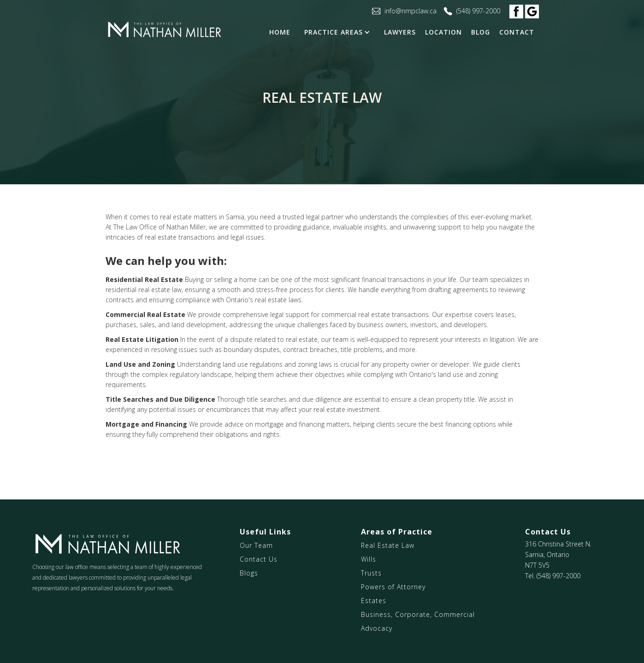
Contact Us (259, 559)
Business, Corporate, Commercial (418, 614)
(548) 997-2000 (558, 576)
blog (481, 32)
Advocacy (377, 628)
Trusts (371, 573)
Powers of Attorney (393, 587)
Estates (374, 601)
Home (280, 32)
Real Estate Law (388, 545)
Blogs (249, 573)
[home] (164, 30)
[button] (340, 32)
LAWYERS (400, 32)
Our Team (256, 545)
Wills (369, 559)
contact (517, 32)
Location (443, 32)
